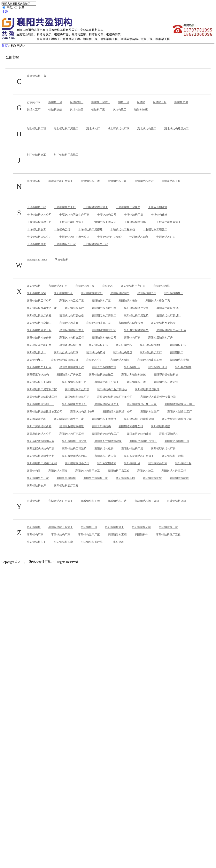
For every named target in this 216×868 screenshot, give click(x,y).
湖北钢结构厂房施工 (66, 129)
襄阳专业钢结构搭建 (72, 426)
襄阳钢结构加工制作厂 (41, 382)
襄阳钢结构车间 (125, 478)
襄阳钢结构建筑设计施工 (180, 404)
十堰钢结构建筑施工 (136, 222)
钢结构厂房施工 (101, 102)
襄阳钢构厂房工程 (119, 471)
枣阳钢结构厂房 (168, 527)
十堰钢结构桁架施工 (169, 222)
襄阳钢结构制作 (120, 360)
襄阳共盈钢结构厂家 (66, 352)
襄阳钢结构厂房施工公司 (42, 463)
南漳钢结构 (34, 181)
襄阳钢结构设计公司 (82, 412)
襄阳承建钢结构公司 (39, 434)
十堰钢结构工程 (36, 207)
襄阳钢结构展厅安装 (136, 308)
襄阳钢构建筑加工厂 (74, 404)
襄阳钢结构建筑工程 (150, 360)
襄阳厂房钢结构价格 (39, 426)
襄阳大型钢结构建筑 (134, 375)
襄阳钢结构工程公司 (39, 301)
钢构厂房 (124, 102)
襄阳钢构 (108, 286)
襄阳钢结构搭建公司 (131, 426)
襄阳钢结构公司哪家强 (65, 360)
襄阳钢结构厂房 (58, 286)
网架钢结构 (62, 260)
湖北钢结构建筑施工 (176, 129)
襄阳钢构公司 (94, 360)
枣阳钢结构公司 (141, 527)
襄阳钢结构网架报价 (131, 323)
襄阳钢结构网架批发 (163, 323)
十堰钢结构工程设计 (104, 222)
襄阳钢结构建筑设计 (147, 389)
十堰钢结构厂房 (134, 215)
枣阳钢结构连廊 (63, 542)
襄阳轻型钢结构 (169, 434)
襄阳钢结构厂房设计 (169, 316)
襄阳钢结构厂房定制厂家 (42, 389)
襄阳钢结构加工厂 (151, 352)
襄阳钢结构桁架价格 (39, 338)
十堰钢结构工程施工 (155, 230)
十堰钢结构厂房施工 (72, 222)
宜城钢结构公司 (176, 501)
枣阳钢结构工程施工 (61, 527)
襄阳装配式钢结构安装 (41, 441)
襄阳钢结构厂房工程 (72, 434)
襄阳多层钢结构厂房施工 (139, 456)
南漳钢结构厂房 (90, 181)
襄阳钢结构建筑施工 (101, 375)
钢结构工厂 (34, 110)
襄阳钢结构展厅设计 (169, 308)
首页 (5, 46)
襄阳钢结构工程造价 (74, 449)
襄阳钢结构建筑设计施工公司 (45, 412)
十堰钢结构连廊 (36, 244)
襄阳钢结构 (34, 286)
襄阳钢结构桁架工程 (72, 338)
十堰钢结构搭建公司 (39, 222)
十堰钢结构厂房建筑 (128, 207)
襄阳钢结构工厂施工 (107, 382)
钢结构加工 (77, 102)
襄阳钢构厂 (176, 352)
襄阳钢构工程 (183, 463)
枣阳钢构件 (141, 535)
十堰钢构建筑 (159, 215)
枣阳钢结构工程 (117, 535)
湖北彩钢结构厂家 (119, 129)
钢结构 (141, 102)
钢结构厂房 (55, 102)
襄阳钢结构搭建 (160, 426)
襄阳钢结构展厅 (74, 308)
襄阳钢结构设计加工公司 (142, 404)
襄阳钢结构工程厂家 (72, 301)
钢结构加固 (77, 110)
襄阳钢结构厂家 (101, 301)
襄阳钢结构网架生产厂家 (42, 308)
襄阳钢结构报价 (63, 293)
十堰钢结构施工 (36, 230)
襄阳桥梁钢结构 (107, 463)
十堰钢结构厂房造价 (109, 237)
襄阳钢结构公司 (147, 293)
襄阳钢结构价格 (96, 352)
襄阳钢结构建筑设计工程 (42, 397)
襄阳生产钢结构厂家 (96, 478)
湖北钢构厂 (93, 129)
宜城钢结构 (34, 501)
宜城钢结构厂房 (117, 501)
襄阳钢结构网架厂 (92, 293)
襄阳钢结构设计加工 (107, 404)
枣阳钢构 (119, 542)
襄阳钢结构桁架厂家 (158, 301)
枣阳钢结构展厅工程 (168, 535)
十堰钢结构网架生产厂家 (74, 215)
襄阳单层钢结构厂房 (39, 345)
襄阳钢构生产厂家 (38, 478)
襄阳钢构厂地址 (158, 367)
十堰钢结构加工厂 (65, 207)
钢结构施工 (120, 110)
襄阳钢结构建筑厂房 (77, 397)
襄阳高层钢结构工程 (72, 367)
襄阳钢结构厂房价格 (72, 316)
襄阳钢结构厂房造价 (136, 316)
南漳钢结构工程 (171, 181)
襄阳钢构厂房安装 (105, 456)
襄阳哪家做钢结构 (38, 375)
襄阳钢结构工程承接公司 (139, 419)
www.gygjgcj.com (37, 259)
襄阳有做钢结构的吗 (74, 456)
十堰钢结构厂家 (166, 237)
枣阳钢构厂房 (89, 527)
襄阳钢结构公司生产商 (41, 456)
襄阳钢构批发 (132, 463)
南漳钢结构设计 (144, 181)
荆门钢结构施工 (36, 155)
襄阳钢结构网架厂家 (104, 330)
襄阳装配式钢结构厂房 (41, 449)
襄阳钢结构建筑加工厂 (41, 404)
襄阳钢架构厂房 (136, 382)
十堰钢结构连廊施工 (96, 207)
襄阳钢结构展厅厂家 (104, 308)
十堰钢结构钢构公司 (39, 215)
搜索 (5, 12)
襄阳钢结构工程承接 (104, 419)
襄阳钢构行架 (132, 367)
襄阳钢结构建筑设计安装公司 (158, 397)
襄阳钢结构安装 (98, 345)
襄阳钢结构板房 (104, 449)
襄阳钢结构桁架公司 (104, 338)
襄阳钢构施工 (145, 471)
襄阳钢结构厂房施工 (69, 375)
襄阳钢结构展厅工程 (66, 486)
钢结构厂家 (98, 110)
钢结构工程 (160, 102)
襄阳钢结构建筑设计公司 (118, 412)
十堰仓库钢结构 (158, 207)
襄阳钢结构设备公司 (77, 463)
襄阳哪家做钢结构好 (166, 375)
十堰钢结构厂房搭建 (90, 230)
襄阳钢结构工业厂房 (77, 389)
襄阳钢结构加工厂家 (39, 367)
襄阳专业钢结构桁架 (136, 330)
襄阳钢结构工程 (85, 286)
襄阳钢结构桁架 (128, 301)
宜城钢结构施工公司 (147, 501)
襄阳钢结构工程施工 (174, 456)
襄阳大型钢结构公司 (104, 367)
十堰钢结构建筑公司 (39, 237)
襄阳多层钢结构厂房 (160, 338)
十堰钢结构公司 (107, 215)
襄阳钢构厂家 (132, 338)
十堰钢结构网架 (139, 237)
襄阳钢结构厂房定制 (166, 382)
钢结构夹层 (181, 102)
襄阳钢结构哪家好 (151, 345)
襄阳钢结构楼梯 (179, 360)
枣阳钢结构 (34, 527)
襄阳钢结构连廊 (69, 323)
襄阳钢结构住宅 (36, 293)
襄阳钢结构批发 (152, 478)
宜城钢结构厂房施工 (61, 501)
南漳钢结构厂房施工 (61, 181)
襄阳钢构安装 (178, 345)
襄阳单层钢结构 (66, 478)
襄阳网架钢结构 (36, 419)
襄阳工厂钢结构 (101, 426)
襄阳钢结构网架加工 (72, 330)
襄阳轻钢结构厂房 (70, 345)
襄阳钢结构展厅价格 (39, 316)
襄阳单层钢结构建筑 (139, 434)
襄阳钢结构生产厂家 (133, 286)
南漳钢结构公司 (117, 181)
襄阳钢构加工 (35, 360)
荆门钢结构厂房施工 (66, 155)
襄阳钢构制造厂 (150, 412)
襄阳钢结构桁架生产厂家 (171, 330)
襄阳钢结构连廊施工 (39, 323)
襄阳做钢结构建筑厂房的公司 (115, 397)
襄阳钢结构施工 (163, 286)
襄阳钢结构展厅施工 (88, 471)
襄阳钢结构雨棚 (58, 471)
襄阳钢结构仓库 (36, 486)
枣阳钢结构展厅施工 (93, 542)
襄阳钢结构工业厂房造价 (112, 389)
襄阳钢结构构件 (179, 478)
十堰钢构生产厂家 (65, 244)
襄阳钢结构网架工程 (39, 330)
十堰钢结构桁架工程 (96, 244)
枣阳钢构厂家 (35, 535)
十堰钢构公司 (62, 230)
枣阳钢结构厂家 (61, 535)
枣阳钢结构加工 (36, 542)
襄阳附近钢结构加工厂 (105, 434)
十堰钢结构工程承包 (123, 230)
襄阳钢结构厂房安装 (74, 441)
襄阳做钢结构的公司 (74, 382)
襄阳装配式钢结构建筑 (108, 441)
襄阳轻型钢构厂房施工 (143, 441)
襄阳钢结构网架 (120, 293)
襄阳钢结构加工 (174, 293)
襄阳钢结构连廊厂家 (98, 323)
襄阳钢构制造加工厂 (180, 412)
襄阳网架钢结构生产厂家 (69, 419)
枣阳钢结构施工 (114, 527)
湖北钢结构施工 (147, 129)
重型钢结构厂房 (36, 76)
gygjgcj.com (34, 102)
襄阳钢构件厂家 (158, 463)
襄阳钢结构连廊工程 (174, 471)
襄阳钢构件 (34, 471)
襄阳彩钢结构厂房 (132, 449)
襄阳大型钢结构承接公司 (177, 419)
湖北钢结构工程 (36, 129)
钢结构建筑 (55, 110)
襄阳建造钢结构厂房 (177, 441)
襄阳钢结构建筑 (123, 352)
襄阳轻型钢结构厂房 (163, 449)
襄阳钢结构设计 (36, 352)
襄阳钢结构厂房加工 (104, 316)
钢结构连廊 (141, 110)
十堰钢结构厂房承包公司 (74, 237)
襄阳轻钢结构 (124, 345)
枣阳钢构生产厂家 (89, 535)
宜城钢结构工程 (90, 501)
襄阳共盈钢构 (183, 367)
